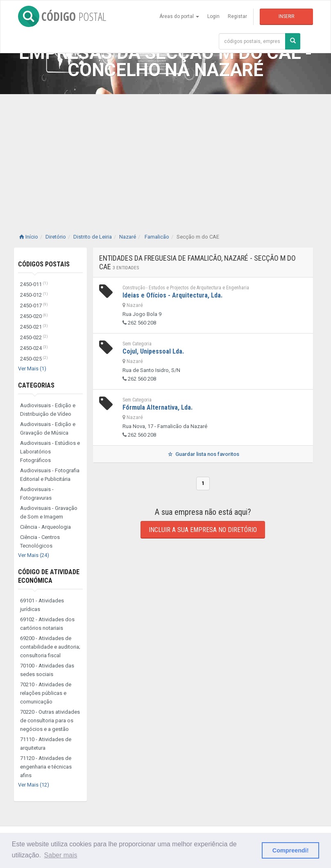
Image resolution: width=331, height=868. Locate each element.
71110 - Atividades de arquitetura (46, 744)
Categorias (36, 385)
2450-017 (34, 305)
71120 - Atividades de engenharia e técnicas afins (46, 767)
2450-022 (34, 337)
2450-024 (34, 348)
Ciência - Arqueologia (45, 527)
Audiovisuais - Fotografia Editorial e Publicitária (50, 475)
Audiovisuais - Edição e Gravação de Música (48, 428)
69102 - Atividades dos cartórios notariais (47, 624)
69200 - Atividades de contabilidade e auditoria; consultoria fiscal (50, 647)
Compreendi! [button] (291, 850)
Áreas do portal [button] (179, 16)
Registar (237, 16)
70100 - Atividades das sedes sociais (47, 670)
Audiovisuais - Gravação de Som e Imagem (49, 512)
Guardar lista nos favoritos (203, 454)
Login (213, 16)
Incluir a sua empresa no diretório (203, 530)
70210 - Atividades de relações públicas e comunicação (46, 693)
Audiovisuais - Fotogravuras (37, 494)
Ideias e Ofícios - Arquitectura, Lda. (172, 295)
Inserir (286, 16)
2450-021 (34, 327)
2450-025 (34, 359)
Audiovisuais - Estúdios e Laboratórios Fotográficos (50, 452)
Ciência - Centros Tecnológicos (40, 541)
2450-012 (34, 295)
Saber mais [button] (61, 855)
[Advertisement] (165, 156)
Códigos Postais (44, 264)
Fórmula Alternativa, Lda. (158, 407)
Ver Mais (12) (34, 785)
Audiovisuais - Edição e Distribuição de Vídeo (48, 410)
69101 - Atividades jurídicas (42, 605)
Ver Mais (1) (32, 369)
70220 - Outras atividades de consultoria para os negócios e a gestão (50, 720)
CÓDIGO (62, 16)
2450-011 (34, 284)
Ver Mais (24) (34, 555)
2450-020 (34, 316)
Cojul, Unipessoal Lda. (153, 351)
